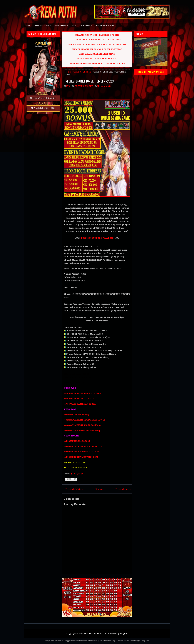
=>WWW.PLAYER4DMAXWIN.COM (82, 393)
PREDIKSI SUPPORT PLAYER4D (97, 238)
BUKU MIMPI (87, 25)
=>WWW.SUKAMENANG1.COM (80, 404)
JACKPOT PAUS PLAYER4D (106, 26)
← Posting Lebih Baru (73, 489)
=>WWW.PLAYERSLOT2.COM (79, 399)
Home (29, 26)
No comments (104, 86)
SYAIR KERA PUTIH (44, 25)
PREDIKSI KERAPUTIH (95, 633)
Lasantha (83, 641)
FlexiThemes (58, 641)
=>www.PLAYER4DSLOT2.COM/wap (83, 425)
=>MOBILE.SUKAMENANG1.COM (81, 457)
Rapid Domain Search (121, 641)
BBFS (74, 26)
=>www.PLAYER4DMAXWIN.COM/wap (84, 420)
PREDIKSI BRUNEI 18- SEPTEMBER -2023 (89, 81)
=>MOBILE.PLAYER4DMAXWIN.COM (83, 446)
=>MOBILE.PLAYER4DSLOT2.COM (81, 452)
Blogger (124, 633)
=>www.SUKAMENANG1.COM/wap (82, 430)
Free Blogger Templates (140, 641)
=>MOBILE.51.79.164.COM (77, 441)
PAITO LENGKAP (63, 25)
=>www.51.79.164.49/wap (77, 414)
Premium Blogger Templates (100, 641)
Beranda (100, 489)
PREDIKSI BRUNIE (82, 72)
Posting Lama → (123, 489)
